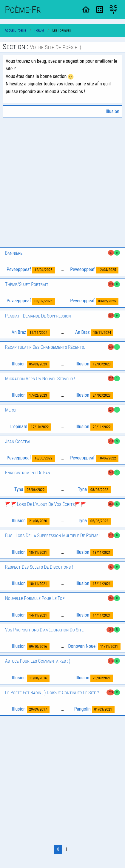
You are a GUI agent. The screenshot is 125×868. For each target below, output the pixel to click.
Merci (11, 410)
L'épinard (31, 427)
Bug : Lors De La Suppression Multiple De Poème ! (53, 535)
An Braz (31, 333)
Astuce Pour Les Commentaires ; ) (38, 661)
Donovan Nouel (94, 647)
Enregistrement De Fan (28, 473)
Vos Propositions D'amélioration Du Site (44, 630)
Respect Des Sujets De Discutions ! (39, 567)
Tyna (31, 490)
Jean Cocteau (18, 441)
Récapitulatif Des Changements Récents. (45, 347)
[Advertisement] (62, 183)
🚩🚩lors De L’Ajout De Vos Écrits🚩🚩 (46, 504)
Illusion (112, 111)
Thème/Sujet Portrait (27, 284)
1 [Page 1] (67, 849)
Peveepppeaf (31, 270)
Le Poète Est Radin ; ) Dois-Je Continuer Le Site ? (52, 693)
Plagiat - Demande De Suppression (38, 316)
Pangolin (94, 710)
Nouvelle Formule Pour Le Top (35, 598)
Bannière (14, 253)
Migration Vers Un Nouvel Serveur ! (40, 379)
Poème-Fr (23, 10)
